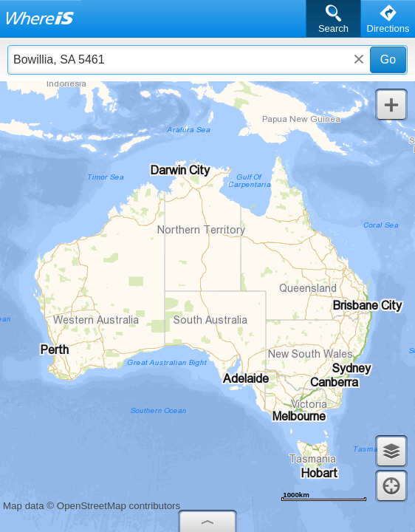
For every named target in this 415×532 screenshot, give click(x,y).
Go (388, 59)
